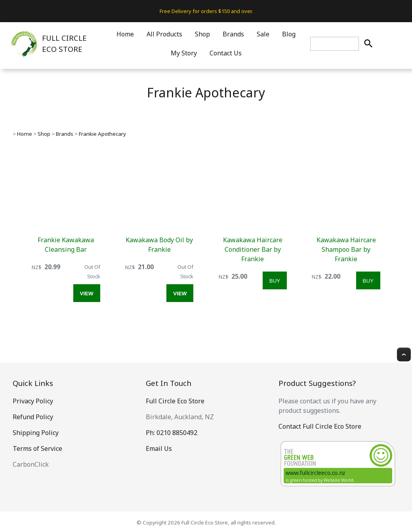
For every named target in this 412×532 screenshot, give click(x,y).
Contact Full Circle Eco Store (320, 426)
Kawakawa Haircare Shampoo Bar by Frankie (346, 249)
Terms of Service (37, 448)
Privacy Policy (33, 401)
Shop (202, 34)
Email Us (159, 448)
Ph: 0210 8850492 (172, 433)
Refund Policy (33, 417)
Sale (263, 34)
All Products (164, 34)
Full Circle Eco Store (175, 401)
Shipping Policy (36, 433)
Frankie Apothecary (102, 134)
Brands (233, 34)
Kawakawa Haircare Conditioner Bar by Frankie (253, 249)
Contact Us (226, 53)
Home (125, 34)
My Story (184, 53)
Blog (289, 34)
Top (404, 354)
